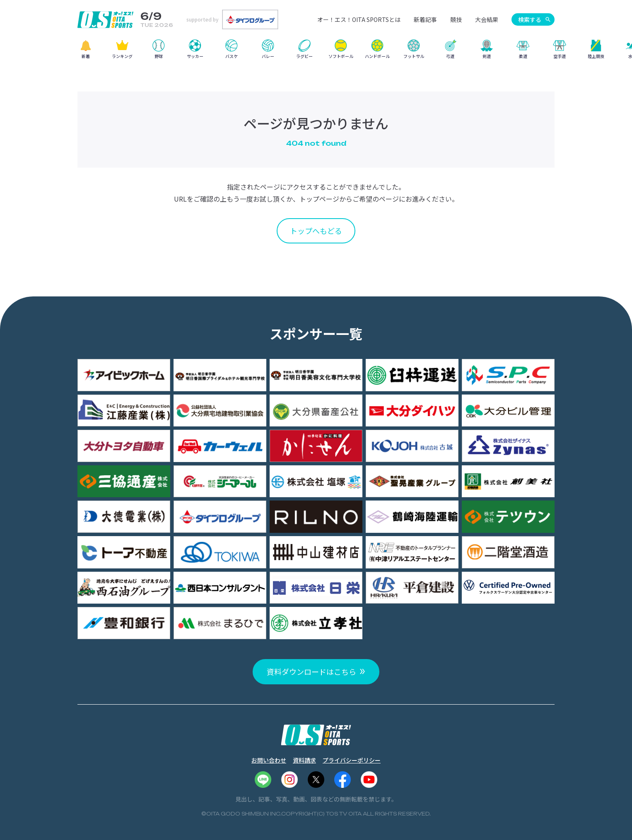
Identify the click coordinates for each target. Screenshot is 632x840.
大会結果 (487, 19)
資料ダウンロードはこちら (311, 672)
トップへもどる (316, 231)
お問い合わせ (269, 760)
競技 (456, 19)
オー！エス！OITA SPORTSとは (359, 19)
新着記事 (425, 19)
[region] (316, 52)
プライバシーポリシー (352, 760)
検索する (530, 19)
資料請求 (304, 760)
